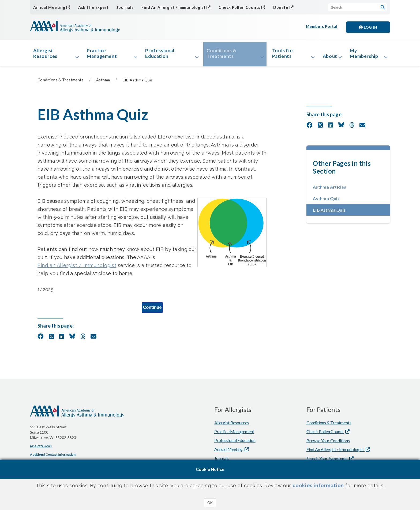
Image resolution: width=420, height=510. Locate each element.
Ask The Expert (91, 7)
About (329, 57)
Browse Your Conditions (328, 443)
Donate (274, 7)
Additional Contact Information (53, 457)
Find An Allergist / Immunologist (170, 7)
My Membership (365, 54)
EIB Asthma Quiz (345, 212)
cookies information (318, 485)
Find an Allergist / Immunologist (77, 267)
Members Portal (322, 27)
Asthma (103, 82)
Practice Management (103, 54)
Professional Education (161, 54)
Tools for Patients (282, 54)
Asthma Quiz (326, 200)
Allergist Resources (46, 54)
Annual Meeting (48, 7)
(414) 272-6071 (41, 448)
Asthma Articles (329, 189)
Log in (368, 27)
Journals (122, 7)
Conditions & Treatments (222, 54)
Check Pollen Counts (234, 7)
